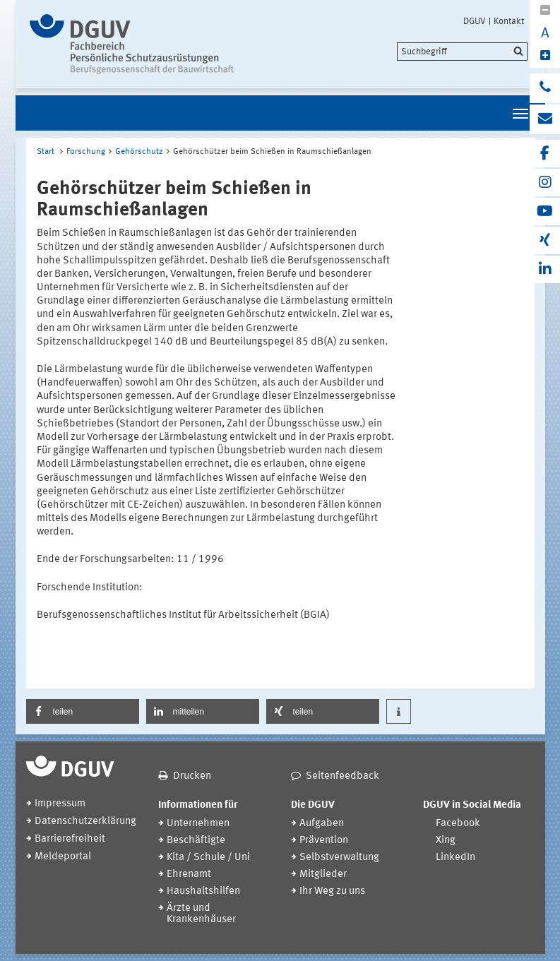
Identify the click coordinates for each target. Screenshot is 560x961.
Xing (446, 841)
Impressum (60, 804)
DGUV (475, 21)
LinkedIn (455, 858)
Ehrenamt (189, 875)
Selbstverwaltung (339, 858)
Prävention (324, 841)
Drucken (192, 776)
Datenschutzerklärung (85, 822)
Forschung (86, 152)
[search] (462, 52)
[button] (83, 711)
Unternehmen (198, 824)
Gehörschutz (139, 152)
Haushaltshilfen (203, 891)
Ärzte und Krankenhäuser (201, 914)
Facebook (458, 824)
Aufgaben (322, 824)
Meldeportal (63, 857)
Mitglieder (323, 875)
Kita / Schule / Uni (208, 858)
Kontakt (509, 21)
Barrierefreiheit (70, 839)
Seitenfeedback (342, 776)
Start (46, 152)
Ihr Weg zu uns (332, 891)
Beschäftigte (196, 841)
